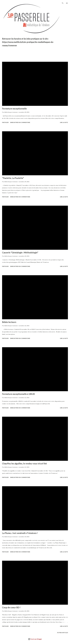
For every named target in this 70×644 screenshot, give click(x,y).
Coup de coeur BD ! (11, 607)
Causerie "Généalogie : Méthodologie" (20, 252)
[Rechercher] (63, 3)
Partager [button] (5, 122)
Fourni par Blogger (35, 639)
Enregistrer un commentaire (20, 122)
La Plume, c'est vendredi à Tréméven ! (20, 533)
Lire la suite (64, 122)
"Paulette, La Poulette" (13, 178)
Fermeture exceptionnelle (14, 109)
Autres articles (62, 633)
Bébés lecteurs (9, 322)
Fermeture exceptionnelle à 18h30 (18, 394)
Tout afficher (62, 56)
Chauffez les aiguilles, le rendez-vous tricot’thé (24, 464)
